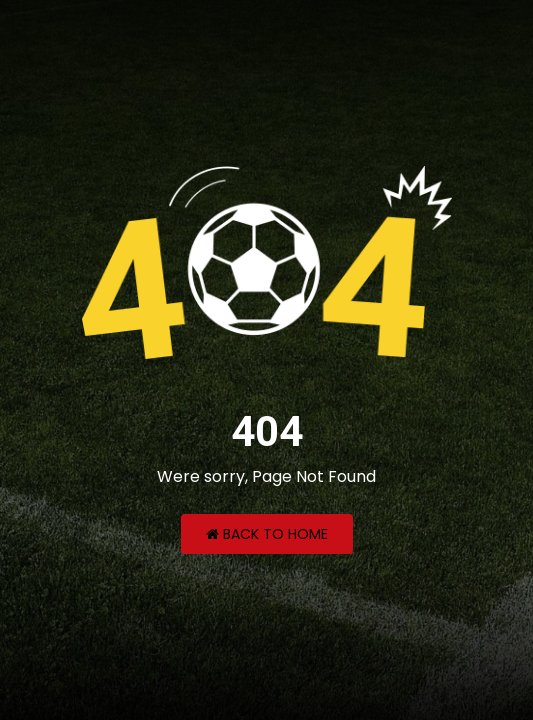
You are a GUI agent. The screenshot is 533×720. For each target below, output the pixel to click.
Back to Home (267, 534)
